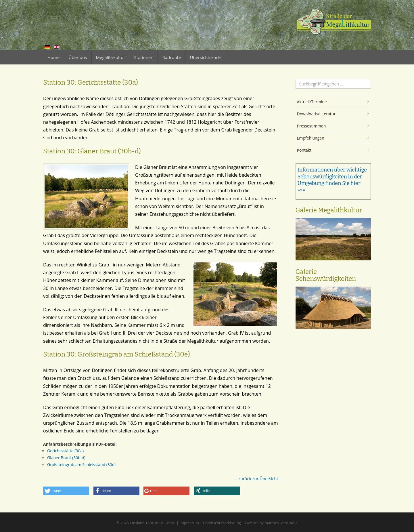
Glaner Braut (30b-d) (66, 458)
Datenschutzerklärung (222, 523)
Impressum (189, 523)
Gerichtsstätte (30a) (65, 451)
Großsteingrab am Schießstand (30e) (81, 465)
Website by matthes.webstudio (271, 523)
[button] (66, 491)
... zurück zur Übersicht (256, 479)
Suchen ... (296, 79)
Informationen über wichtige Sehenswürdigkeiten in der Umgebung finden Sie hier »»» (332, 180)
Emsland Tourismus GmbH (153, 523)
